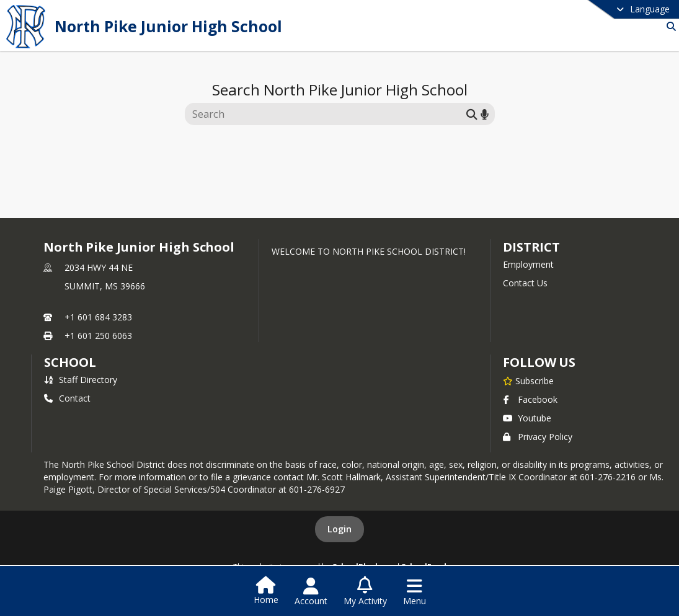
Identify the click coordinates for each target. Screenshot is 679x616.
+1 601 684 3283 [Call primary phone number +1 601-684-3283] (98, 317)
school (70, 362)
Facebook (530, 399)
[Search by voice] (485, 114)
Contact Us (525, 283)
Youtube (527, 418)
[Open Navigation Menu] (415, 592)
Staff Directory (81, 380)
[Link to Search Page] (669, 26)
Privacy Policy (538, 437)
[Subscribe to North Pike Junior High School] (528, 381)
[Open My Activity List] (365, 592)
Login (339, 529)
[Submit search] (472, 114)
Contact (67, 398)
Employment (528, 264)
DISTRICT (531, 247)
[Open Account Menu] (311, 592)
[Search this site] (327, 114)
